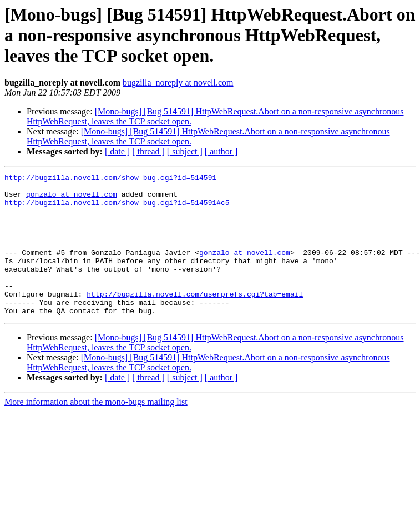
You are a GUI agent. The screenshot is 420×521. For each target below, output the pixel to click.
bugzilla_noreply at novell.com (178, 82)
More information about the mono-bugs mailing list (96, 430)
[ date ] (117, 151)
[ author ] (221, 151)
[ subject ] (185, 151)
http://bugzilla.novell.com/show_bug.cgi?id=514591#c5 (117, 209)
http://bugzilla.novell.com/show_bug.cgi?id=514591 (110, 179)
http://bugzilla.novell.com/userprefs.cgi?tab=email (195, 319)
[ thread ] (148, 151)
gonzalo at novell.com (72, 199)
